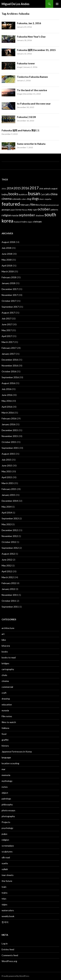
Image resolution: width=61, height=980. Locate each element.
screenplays (8, 846)
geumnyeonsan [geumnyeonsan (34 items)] (52, 205)
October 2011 (9, 601)
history (5, 746)
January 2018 (8, 283)
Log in (5, 943)
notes (5, 787)
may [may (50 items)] (30, 209)
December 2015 (10, 430)
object (5, 793)
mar (3, 769)
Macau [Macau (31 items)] (24, 210)
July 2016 (6, 389)
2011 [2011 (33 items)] (4, 189)
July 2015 (6, 460)
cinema (5, 681)
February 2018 (9, 277)
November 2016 (10, 366)
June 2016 (7, 395)
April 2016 (7, 407)
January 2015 (8, 495)
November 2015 (10, 436)
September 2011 (10, 607)
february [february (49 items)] (25, 205)
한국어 (5, 922)
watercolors (8, 910)
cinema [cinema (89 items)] (7, 199)
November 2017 (10, 295)
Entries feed (8, 949)
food (4, 734)
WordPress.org (9, 961)
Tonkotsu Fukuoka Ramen (32, 77)
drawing (6, 699)
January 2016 (8, 424)
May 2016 (7, 401)
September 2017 (10, 307)
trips (4, 899)
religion (5, 840)
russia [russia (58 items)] (15, 215)
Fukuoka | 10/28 (26, 117)
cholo (4, 675)
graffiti (5, 740)
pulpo (4, 834)
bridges (5, 663)
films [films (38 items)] (38, 205)
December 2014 (10, 501)
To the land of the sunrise (32, 90)
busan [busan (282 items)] (34, 193)
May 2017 (7, 330)
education (7, 704)
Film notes (7, 716)
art (3, 634)
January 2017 (8, 354)
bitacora (6, 646)
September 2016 (10, 377)
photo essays (8, 810)
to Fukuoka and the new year (34, 104)
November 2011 (10, 595)
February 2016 (9, 418)
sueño (5, 863)
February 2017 (9, 348)
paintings (6, 799)
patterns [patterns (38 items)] (54, 210)
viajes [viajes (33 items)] (30, 222)
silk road (6, 857)
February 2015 (9, 489)
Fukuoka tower (26, 63)
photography (8, 816)
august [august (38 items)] (54, 189)
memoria (6, 775)
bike (4, 640)
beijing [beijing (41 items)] (5, 194)
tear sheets (8, 875)
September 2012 (10, 548)
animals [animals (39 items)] (47, 189)
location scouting (10, 763)
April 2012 (7, 571)
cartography (8, 669)
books (5, 652)
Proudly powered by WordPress (15, 976)
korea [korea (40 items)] (18, 210)
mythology (7, 781)
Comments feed (10, 955)
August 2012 (8, 554)
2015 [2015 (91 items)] (17, 188)
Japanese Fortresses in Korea (17, 752)
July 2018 (6, 248)
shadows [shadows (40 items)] (40, 215)
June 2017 (7, 324)
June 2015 (7, 465)
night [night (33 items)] (35, 210)
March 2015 (8, 483)
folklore (5, 728)
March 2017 (8, 342)
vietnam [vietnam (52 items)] (37, 222)
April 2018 (7, 266)
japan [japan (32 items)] (13, 210)
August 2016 (8, 383)
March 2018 (8, 271)
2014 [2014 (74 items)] (10, 188)
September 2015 (10, 448)
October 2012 (9, 542)
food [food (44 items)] (43, 205)
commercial (7, 687)
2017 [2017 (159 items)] (34, 188)
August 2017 (8, 313)
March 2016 (8, 413)
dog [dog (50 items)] (29, 199)
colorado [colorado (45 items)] (16, 199)
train (4, 887)
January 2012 (8, 589)
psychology (7, 828)
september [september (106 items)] (27, 215)
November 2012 (10, 536)
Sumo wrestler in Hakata (31, 144)
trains (5, 893)
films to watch (9, 722)
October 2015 (9, 442)
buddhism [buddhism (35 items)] (23, 194)
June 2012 (7, 560)
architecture (8, 628)
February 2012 (9, 583)
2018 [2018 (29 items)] (41, 189)
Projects (6, 822)
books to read (9, 657)
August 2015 (8, 454)
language (6, 757)
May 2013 (7, 524)
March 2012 (8, 577)
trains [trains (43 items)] (24, 222)
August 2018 (8, 242)
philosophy (7, 804)
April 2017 (7, 336)
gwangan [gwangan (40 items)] (6, 210)
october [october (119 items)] (44, 209)
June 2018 (7, 254)
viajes (4, 904)
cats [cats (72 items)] (47, 194)
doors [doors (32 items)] (42, 199)
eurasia (5, 710)
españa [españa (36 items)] (48, 199)
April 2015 (7, 477)
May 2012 (7, 565)
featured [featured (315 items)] (11, 204)
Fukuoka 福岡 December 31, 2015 (36, 50)
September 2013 (10, 518)
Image (20, 67)
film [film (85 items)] (33, 204)
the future (7, 881)
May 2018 (7, 260)
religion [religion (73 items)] (6, 215)
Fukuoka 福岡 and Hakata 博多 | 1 (20, 130)
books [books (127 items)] (13, 194)
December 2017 (10, 289)
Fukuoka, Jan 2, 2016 (29, 23)
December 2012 (10, 530)
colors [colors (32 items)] (24, 199)
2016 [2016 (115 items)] (25, 188)
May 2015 (7, 471)
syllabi (5, 869)
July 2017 (6, 318)
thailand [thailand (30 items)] (17, 222)
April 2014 (7, 513)
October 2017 (9, 301)
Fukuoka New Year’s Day (31, 37)
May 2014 (7, 507)
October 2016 (9, 371)
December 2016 (10, 360)
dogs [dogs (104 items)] (35, 198)
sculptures (7, 852)
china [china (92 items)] (54, 194)
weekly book (8, 916)
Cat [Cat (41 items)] (42, 194)
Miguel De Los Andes (16, 4)
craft (4, 693)
